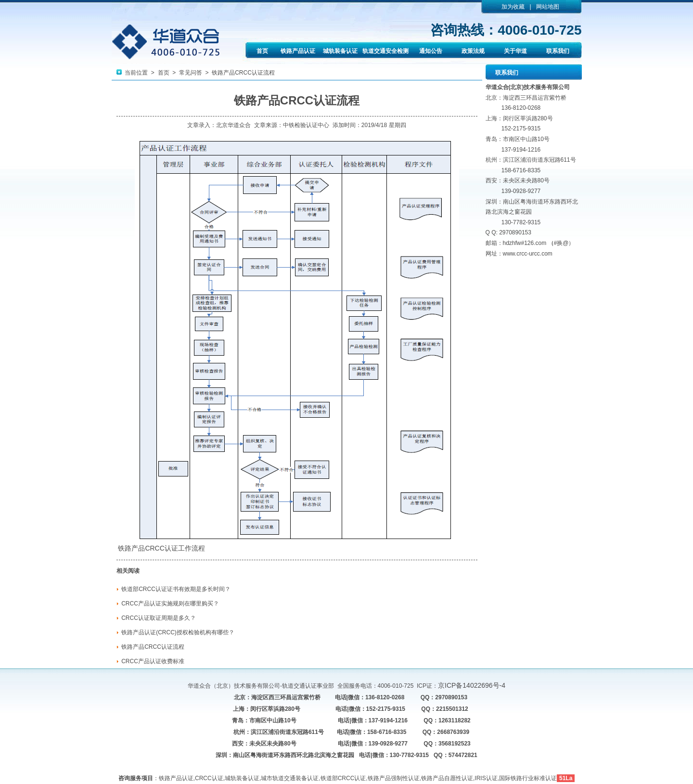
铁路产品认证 (298, 51)
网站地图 (548, 7)
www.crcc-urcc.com (528, 254)
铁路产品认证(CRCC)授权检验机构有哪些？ (178, 632)
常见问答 (191, 73)
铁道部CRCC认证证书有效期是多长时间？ (176, 589)
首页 (262, 51)
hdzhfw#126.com (525, 243)
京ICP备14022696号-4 (472, 685)
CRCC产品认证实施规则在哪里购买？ (170, 604)
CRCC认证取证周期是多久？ (159, 618)
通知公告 (431, 51)
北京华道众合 (233, 125)
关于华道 (515, 51)
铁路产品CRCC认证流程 (153, 647)
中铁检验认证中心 (306, 125)
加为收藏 (513, 7)
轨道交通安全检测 (385, 51)
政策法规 (473, 51)
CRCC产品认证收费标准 (153, 661)
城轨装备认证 (340, 51)
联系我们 (558, 51)
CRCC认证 (161, 548)
